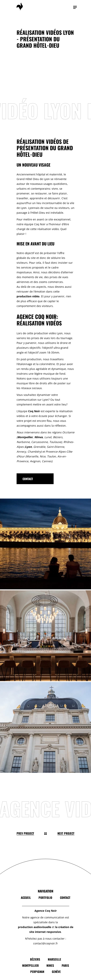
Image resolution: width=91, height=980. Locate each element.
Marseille (54, 959)
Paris (65, 965)
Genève (56, 972)
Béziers (35, 959)
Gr (18, 179)
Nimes (50, 965)
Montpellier (30, 965)
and (22, 179)
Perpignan (37, 972)
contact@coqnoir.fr (45, 943)
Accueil (26, 897)
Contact (65, 897)
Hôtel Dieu (32, 179)
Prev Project (25, 833)
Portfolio (45, 897)
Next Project (66, 833)
